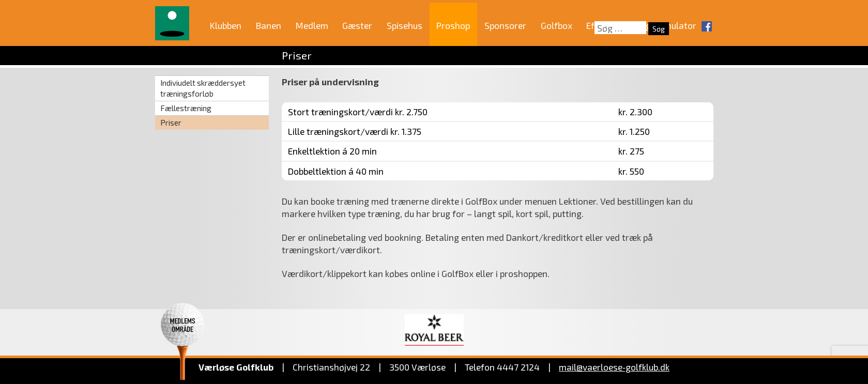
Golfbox (557, 25)
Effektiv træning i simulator (641, 25)
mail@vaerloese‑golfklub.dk (614, 367)
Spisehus (405, 25)
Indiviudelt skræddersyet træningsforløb (203, 88)
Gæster (357, 25)
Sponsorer (505, 25)
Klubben (226, 25)
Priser (171, 122)
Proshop (453, 25)
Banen (269, 25)
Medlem (312, 25)
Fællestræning (186, 108)
